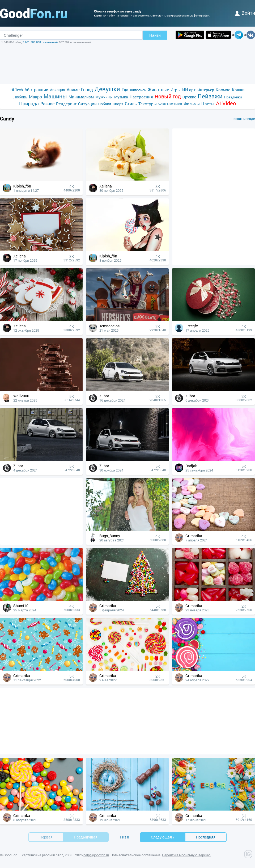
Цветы (208, 104)
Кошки (238, 90)
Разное (47, 104)
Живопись (138, 90)
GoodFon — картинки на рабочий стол (33, 855)
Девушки (107, 89)
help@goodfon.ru (96, 855)
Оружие (189, 97)
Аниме (73, 89)
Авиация (58, 90)
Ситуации (87, 104)
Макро (35, 97)
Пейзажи (210, 96)
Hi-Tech (17, 90)
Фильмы (192, 104)
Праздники (233, 97)
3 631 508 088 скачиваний (40, 42)
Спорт (118, 104)
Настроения (141, 97)
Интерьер (206, 90)
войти (245, 13)
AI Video (226, 103)
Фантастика (170, 104)
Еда (125, 90)
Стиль (131, 104)
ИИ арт (189, 90)
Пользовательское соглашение (135, 855)
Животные (158, 89)
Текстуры (148, 104)
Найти (155, 35)
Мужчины (104, 97)
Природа (29, 104)
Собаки (105, 104)
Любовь (20, 97)
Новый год (168, 96)
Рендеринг (66, 104)
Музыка (121, 97)
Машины (55, 96)
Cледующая (163, 837)
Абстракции (36, 89)
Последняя (206, 837)
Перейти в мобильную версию (186, 855)
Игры (176, 90)
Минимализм (81, 97)
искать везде (244, 119)
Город (87, 89)
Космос (223, 90)
